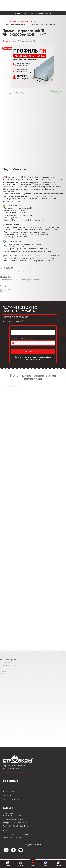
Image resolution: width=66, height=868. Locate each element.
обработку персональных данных (38, 358)
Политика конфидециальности (16, 772)
